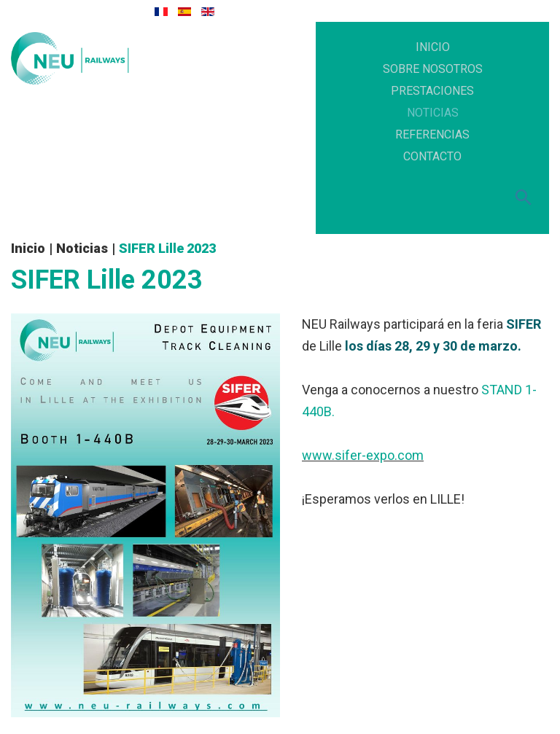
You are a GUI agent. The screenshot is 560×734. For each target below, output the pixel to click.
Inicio (28, 248)
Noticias (82, 248)
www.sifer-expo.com (363, 455)
